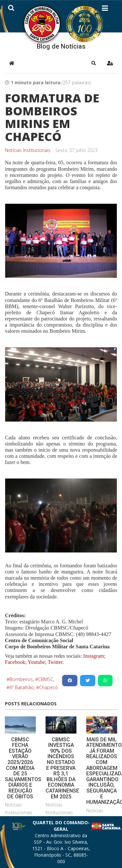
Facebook (15, 662)
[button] (94, 63)
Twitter (55, 662)
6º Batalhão (22, 687)
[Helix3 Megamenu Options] (105, 9)
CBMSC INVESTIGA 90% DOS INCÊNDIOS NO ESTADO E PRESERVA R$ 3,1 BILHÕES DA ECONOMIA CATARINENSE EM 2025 (62, 768)
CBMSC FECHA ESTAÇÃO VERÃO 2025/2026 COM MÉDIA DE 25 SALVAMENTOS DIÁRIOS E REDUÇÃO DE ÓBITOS (23, 768)
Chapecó (48, 687)
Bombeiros (21, 679)
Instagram (94, 656)
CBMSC (46, 679)
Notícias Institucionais (28, 150)
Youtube (36, 662)
